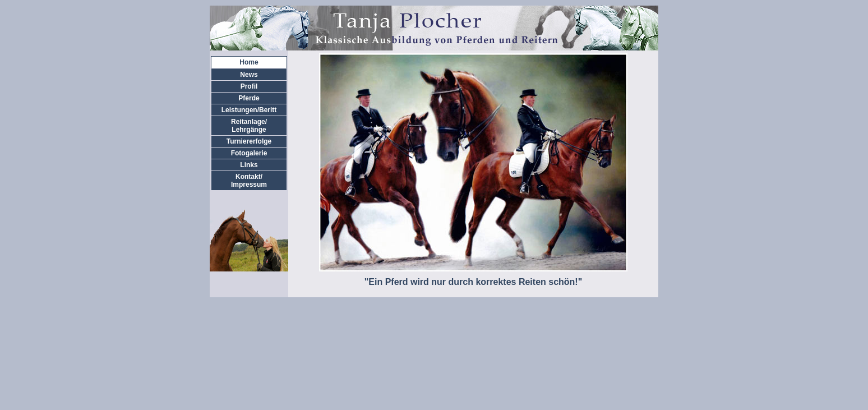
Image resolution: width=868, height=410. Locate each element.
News (249, 75)
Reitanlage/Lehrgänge (249, 126)
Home (249, 62)
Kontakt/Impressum (249, 181)
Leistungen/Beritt (249, 110)
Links (249, 165)
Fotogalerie (249, 153)
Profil (249, 86)
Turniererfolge (249, 141)
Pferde (249, 98)
